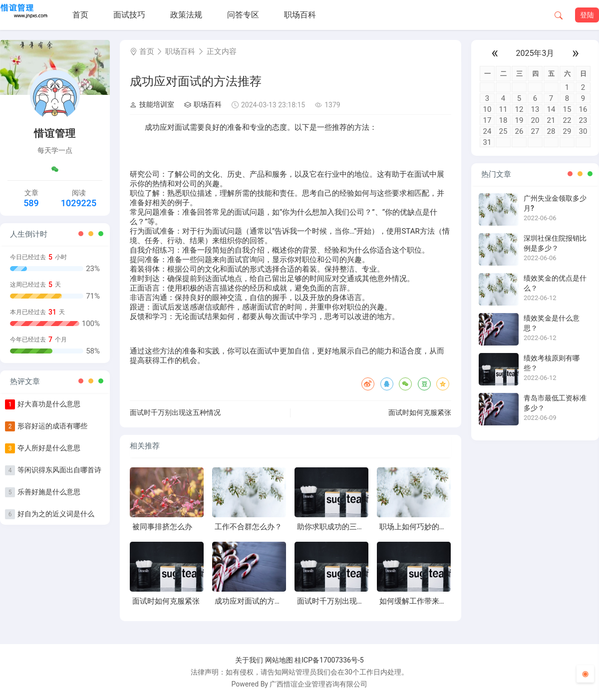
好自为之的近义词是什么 (56, 514)
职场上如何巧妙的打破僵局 (424, 527)
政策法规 (186, 15)
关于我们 (249, 660)
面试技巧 (129, 15)
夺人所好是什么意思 (49, 448)
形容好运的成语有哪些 (52, 426)
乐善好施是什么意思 (49, 492)
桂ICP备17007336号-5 (329, 660)
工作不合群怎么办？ (248, 527)
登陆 (587, 15)
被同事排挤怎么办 (162, 527)
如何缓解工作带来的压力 (421, 601)
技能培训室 (152, 104)
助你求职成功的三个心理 (338, 527)
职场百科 (300, 15)
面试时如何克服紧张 (420, 412)
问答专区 (243, 15)
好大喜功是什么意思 (49, 404)
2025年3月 (535, 53)
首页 (80, 15)
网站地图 (279, 660)
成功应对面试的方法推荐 (256, 601)
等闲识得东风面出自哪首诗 (59, 470)
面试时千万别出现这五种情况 (175, 412)
